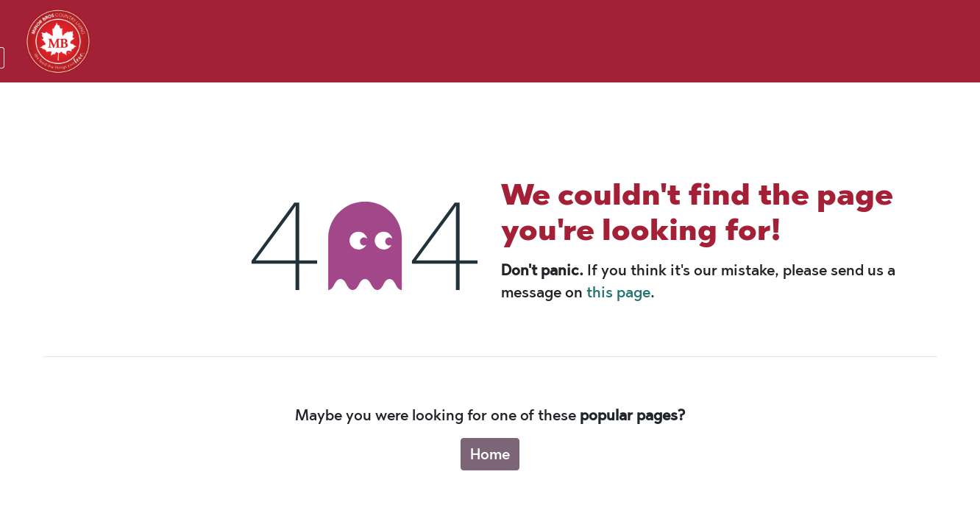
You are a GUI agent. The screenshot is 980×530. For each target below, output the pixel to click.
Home (490, 454)
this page (618, 292)
